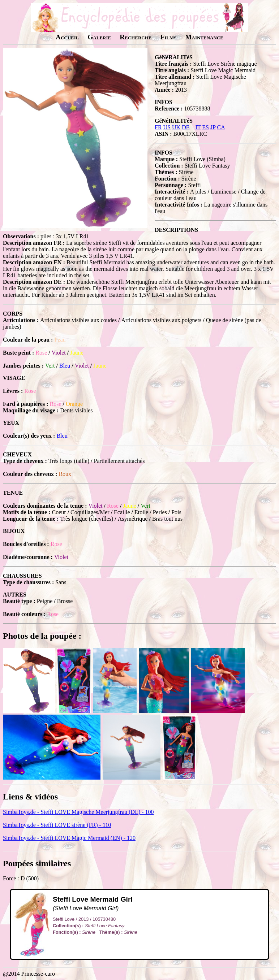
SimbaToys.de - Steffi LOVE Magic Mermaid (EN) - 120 (69, 838)
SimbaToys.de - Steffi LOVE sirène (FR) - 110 (57, 825)
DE (186, 127)
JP (213, 127)
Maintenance (204, 37)
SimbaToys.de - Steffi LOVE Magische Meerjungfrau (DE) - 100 (78, 812)
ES (205, 127)
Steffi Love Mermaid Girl (93, 899)
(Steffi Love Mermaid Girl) (86, 908)
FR (158, 127)
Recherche (136, 37)
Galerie (99, 37)
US (167, 127)
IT (198, 127)
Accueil (67, 37)
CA (221, 127)
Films (168, 37)
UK (176, 127)
